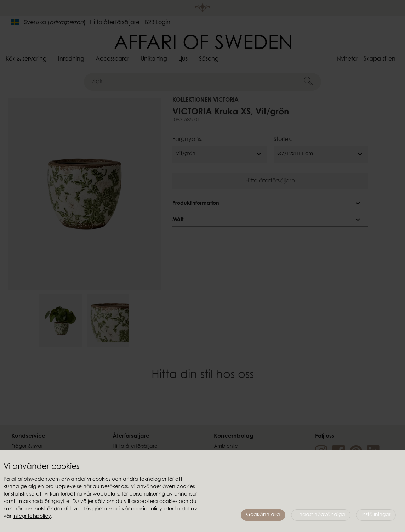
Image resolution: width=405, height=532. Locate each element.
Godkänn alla (263, 515)
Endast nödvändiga (321, 515)
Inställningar (376, 515)
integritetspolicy (32, 517)
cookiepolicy (147, 509)
